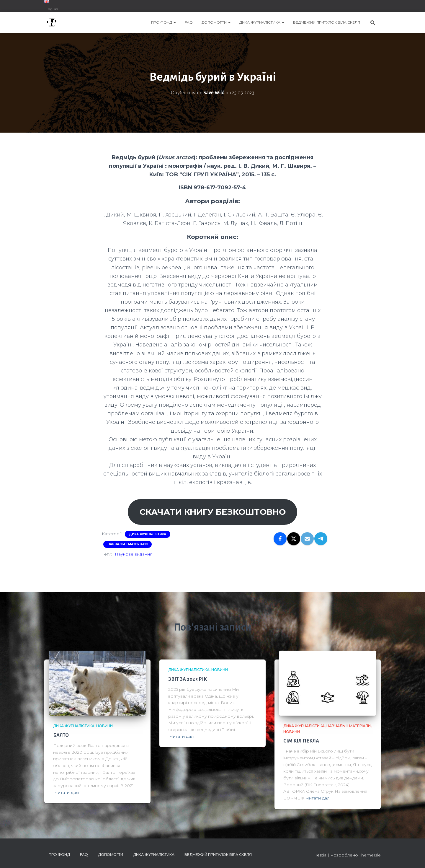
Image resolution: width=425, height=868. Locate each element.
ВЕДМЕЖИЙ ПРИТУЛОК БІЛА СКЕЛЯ (327, 22)
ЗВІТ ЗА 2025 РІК (188, 679)
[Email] (307, 539)
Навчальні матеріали (127, 544)
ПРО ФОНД (164, 22)
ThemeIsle (370, 855)
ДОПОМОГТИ (216, 22)
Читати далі (67, 792)
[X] (294, 539)
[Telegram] (321, 539)
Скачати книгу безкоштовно (213, 512)
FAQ (189, 22)
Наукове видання (134, 554)
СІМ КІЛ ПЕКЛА (301, 741)
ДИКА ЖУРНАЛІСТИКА (262, 22)
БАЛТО (61, 735)
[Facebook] (280, 539)
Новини (104, 726)
